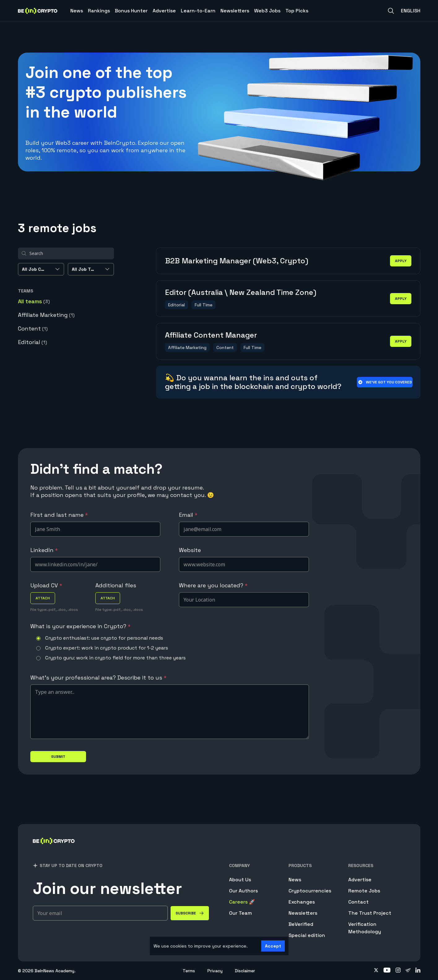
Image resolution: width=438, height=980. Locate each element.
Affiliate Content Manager (211, 335)
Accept (273, 946)
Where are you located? (213, 585)
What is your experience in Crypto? (80, 626)
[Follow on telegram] (408, 971)
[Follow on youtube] (387, 971)
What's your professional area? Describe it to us (98, 678)
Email (188, 515)
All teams (34, 301)
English (411, 11)
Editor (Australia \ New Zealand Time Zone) (241, 292)
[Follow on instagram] (398, 971)
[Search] (391, 11)
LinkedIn (44, 550)
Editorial (33, 342)
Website (190, 550)
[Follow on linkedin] (418, 971)
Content (33, 328)
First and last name (59, 515)
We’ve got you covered (385, 382)
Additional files (116, 585)
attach (43, 598)
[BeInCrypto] (54, 849)
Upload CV (46, 585)
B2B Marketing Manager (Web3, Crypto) (237, 261)
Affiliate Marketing (46, 315)
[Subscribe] (190, 913)
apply (401, 261)
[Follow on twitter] (376, 971)
